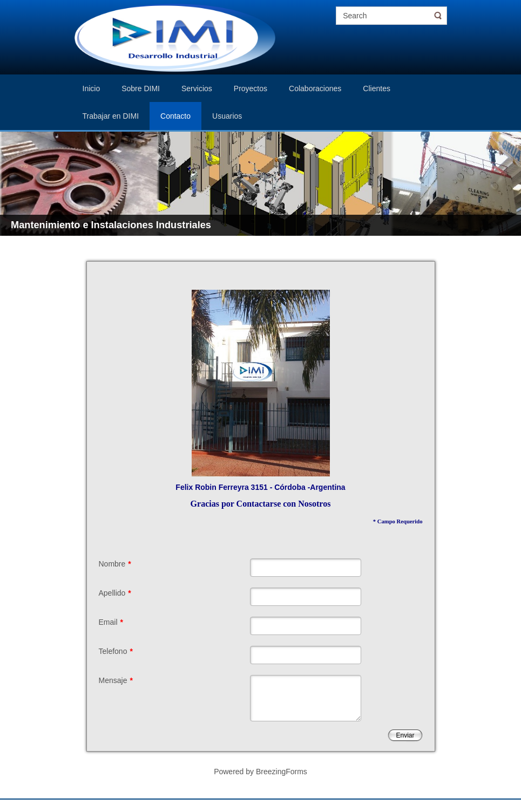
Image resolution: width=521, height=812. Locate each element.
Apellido (115, 593)
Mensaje (116, 680)
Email (111, 622)
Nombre (115, 564)
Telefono (116, 651)
